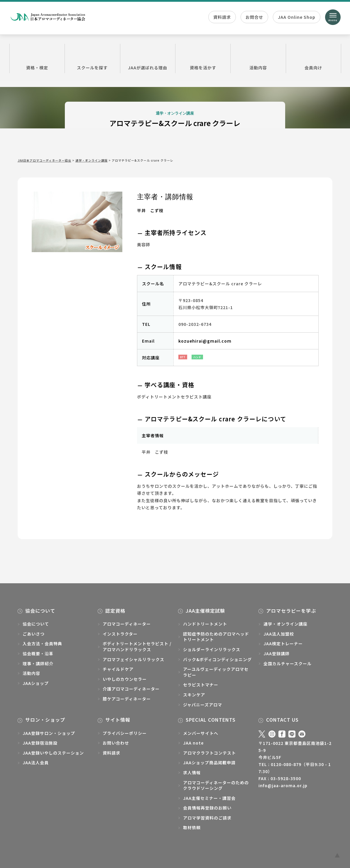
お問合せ (254, 17)
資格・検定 (37, 58)
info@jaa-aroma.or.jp (283, 785)
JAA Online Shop (297, 17)
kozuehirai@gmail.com (205, 341)
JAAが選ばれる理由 (148, 58)
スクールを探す (92, 58)
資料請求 (222, 17)
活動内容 (258, 58)
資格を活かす (203, 58)
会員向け (313, 58)
